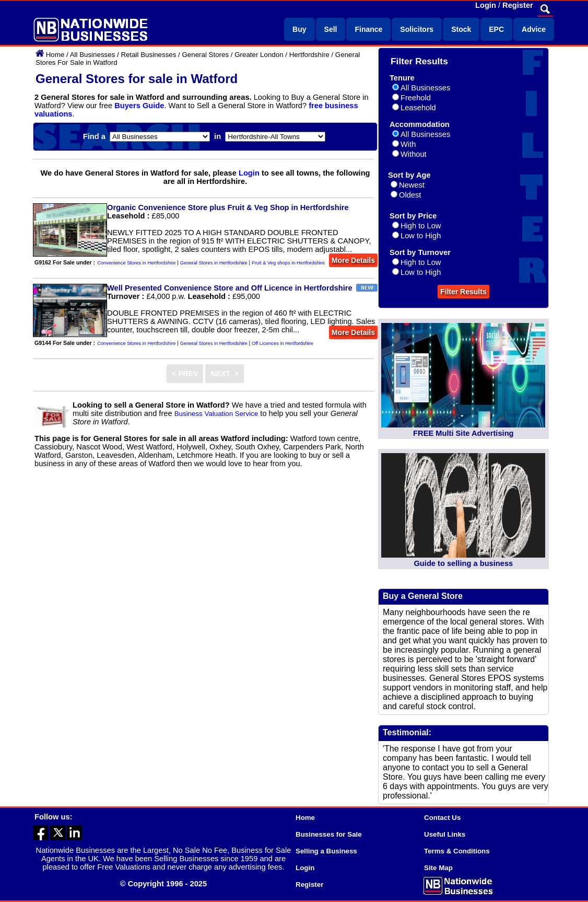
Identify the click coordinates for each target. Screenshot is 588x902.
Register (518, 5)
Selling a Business (326, 851)
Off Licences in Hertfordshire (283, 343)
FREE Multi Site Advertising (463, 433)
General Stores (205, 55)
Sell (331, 29)
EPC (496, 29)
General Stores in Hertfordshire (214, 263)
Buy (299, 29)
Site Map (438, 868)
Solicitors (417, 29)
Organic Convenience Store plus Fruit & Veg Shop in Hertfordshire (228, 207)
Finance (368, 29)
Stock (461, 29)
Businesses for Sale (329, 834)
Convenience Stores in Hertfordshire (136, 263)
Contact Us (442, 818)
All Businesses (93, 55)
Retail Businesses (148, 55)
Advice (534, 29)
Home (55, 55)
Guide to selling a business (463, 563)
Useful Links (445, 834)
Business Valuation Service (216, 414)
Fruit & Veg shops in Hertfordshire (288, 263)
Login (486, 5)
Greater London (259, 55)
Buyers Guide (139, 106)
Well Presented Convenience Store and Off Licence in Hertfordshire (230, 288)
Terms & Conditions (457, 851)
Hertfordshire (309, 55)
